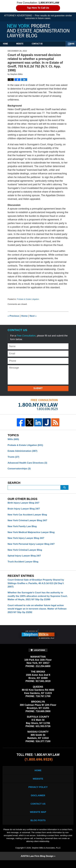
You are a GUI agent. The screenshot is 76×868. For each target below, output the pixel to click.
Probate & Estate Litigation (29, 299)
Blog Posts (38, 828)
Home (8, 44)
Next (34, 316)
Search (64, 489)
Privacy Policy (38, 793)
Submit (38, 388)
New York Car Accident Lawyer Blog (28, 516)
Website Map (38, 819)
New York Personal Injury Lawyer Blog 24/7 (32, 546)
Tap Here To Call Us (38, 8)
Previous (14, 316)
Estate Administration (23, 451)
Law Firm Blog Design (37, 864)
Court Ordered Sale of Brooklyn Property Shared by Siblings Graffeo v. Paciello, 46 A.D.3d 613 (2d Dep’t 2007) (37, 587)
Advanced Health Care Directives (28, 464)
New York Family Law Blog (23, 528)
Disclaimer (38, 802)
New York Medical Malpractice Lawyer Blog (32, 534)
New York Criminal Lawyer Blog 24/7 (28, 522)
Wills (14, 439)
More (71, 44)
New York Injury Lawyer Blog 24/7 (27, 540)
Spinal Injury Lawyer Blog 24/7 (25, 558)
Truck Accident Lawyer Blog (24, 565)
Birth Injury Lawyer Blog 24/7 (24, 504)
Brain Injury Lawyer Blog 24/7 (25, 510)
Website (25, 44)
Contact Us (44, 44)
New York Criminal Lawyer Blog (26, 552)
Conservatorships (20, 470)
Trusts (14, 457)
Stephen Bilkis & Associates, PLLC (46, 855)
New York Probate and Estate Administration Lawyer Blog (38, 31)
